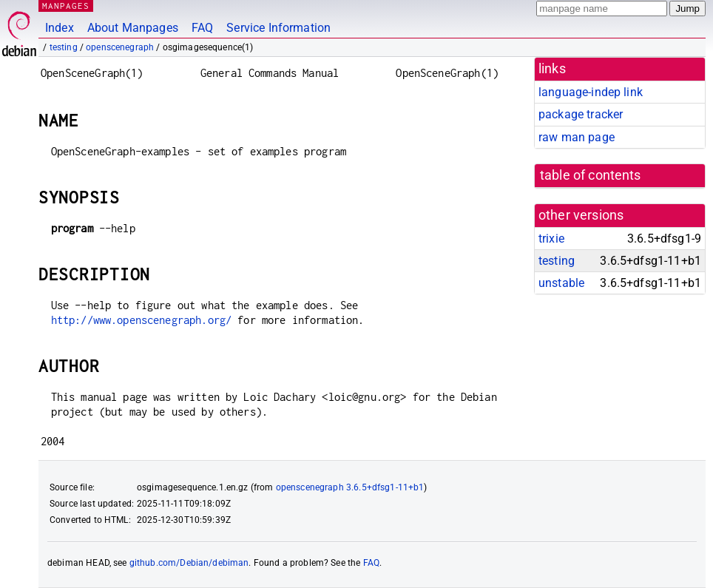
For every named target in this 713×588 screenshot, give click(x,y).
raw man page (577, 137)
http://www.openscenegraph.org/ (142, 320)
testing (64, 47)
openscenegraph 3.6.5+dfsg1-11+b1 (350, 487)
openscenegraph (120, 47)
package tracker (581, 114)
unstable (561, 283)
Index (60, 28)
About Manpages (133, 28)
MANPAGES (66, 6)
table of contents (591, 175)
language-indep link (591, 92)
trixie (551, 239)
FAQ (202, 28)
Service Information (278, 28)
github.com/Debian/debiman (189, 563)
